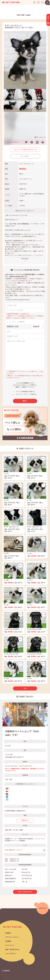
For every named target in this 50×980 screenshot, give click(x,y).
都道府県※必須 (13, 327)
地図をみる (25, 820)
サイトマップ (9, 945)
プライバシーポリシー (12, 937)
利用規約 (8, 933)
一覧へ (25, 688)
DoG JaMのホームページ (14, 850)
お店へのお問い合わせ (25, 892)
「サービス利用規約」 (23, 383)
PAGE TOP (43, 908)
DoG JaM (24, 15)
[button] (1, 978)
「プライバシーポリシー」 (21, 385)
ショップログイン (11, 954)
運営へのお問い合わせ (12, 949)
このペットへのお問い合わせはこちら (25, 150)
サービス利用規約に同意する (26, 392)
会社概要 (8, 941)
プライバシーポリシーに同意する (26, 394)
